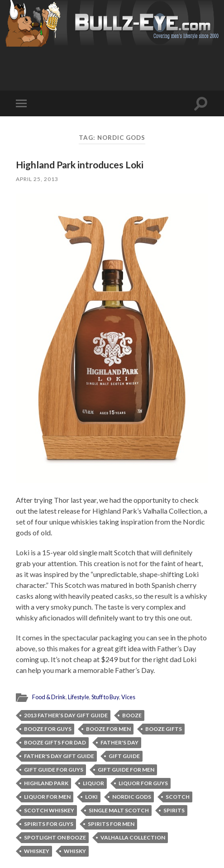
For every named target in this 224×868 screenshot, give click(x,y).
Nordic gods (132, 797)
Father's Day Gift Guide (59, 756)
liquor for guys (143, 783)
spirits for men (111, 824)
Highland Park (46, 783)
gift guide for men (126, 770)
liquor (93, 783)
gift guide (124, 756)
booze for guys (48, 729)
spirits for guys (49, 824)
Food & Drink (49, 697)
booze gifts (164, 729)
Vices (128, 697)
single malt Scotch (119, 810)
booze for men (108, 729)
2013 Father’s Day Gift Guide (66, 715)
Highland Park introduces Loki (80, 165)
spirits (174, 810)
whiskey (37, 851)
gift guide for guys (54, 770)
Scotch (178, 797)
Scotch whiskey (49, 810)
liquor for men (47, 797)
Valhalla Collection (133, 837)
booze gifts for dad (55, 742)
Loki (91, 797)
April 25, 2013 (37, 179)
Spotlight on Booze (55, 837)
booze (132, 715)
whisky (75, 851)
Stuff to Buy (105, 697)
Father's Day (119, 742)
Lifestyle (79, 697)
